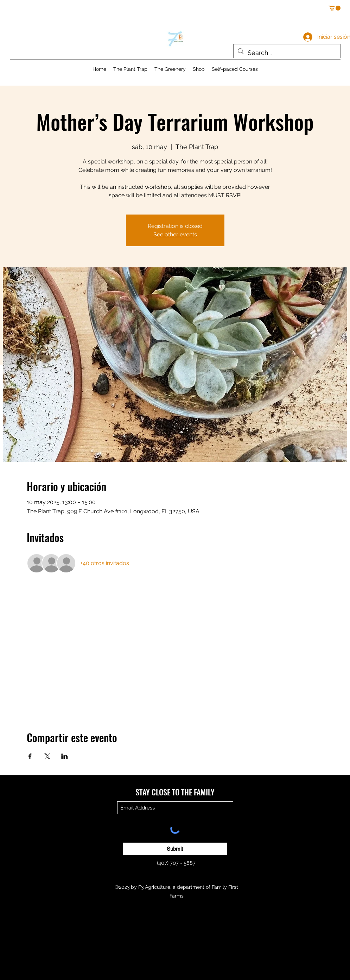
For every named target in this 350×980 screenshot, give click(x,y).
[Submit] (175, 849)
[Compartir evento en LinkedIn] (65, 756)
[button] (335, 8)
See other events (175, 234)
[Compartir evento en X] (47, 756)
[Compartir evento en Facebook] (30, 756)
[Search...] (287, 53)
